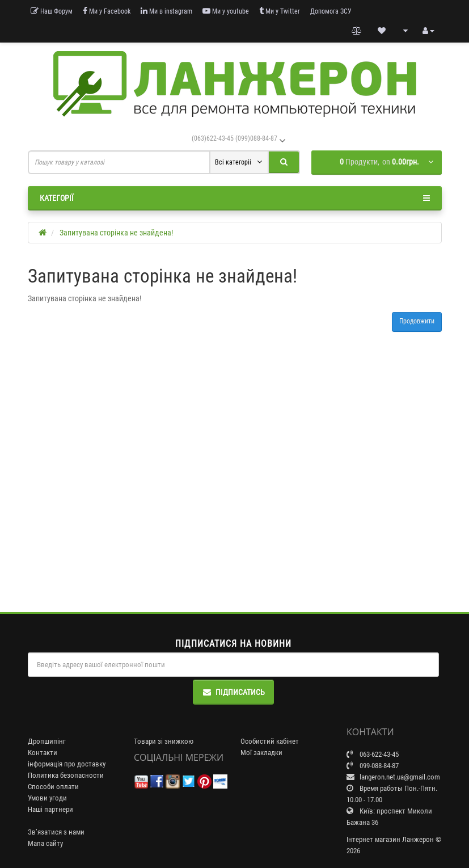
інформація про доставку (67, 764)
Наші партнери (50, 809)
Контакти (43, 753)
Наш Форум (52, 11)
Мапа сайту (45, 843)
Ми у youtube (226, 11)
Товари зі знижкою (164, 741)
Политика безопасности (66, 775)
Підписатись (233, 692)
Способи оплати (53, 787)
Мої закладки (261, 753)
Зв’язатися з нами (56, 832)
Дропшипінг (47, 741)
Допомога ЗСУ (331, 11)
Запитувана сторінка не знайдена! (116, 233)
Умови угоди (47, 798)
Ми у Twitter (280, 11)
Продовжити (417, 321)
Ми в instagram (166, 11)
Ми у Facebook (107, 11)
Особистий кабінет (270, 741)
